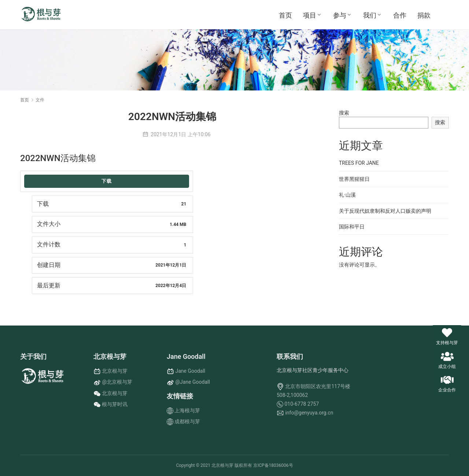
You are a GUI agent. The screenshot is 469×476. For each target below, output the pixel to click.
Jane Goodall (190, 371)
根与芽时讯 (115, 404)
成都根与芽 (187, 421)
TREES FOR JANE (359, 163)
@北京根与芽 (117, 382)
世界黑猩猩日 (354, 179)
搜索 (344, 113)
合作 (400, 15)
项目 (310, 15)
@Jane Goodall (192, 382)
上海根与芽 (187, 410)
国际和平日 (352, 227)
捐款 (424, 15)
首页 (285, 15)
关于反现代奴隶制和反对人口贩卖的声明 (385, 211)
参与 (340, 15)
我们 (370, 15)
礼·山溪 (347, 195)
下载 (107, 181)
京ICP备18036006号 (273, 465)
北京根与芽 (115, 371)
